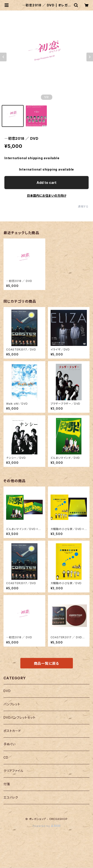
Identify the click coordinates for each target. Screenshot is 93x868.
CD (6, 757)
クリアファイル (13, 771)
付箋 (7, 784)
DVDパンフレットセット (20, 717)
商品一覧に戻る (47, 663)
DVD (7, 691)
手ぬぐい (10, 744)
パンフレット (12, 704)
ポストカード (12, 731)
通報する (83, 206)
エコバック (11, 797)
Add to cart (46, 183)
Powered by (47, 826)
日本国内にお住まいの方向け (47, 196)
